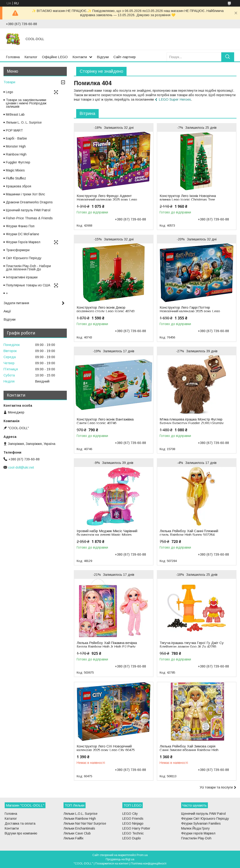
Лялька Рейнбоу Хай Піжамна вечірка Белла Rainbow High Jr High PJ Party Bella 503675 (107, 647)
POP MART (14, 130)
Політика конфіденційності (149, 864)
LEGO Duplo (132, 838)
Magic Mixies (15, 170)
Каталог (31, 57)
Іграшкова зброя (19, 186)
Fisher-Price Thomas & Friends (29, 218)
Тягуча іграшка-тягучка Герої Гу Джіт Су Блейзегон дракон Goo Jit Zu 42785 (192, 645)
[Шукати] (228, 57)
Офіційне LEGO (55, 57)
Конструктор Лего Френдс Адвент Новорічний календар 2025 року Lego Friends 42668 (107, 200)
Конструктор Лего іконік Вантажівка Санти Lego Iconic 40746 (105, 421)
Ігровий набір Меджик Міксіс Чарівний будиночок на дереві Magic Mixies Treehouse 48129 (107, 535)
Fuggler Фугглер (18, 162)
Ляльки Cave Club (77, 833)
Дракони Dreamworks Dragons (29, 202)
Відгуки (103, 57)
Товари (9, 82)
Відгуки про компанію (21, 833)
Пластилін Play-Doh (196, 838)
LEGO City (130, 814)
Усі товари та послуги (216, 787)
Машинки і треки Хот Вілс (25, 194)
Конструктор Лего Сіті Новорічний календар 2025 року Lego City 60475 (106, 748)
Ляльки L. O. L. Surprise (24, 122)
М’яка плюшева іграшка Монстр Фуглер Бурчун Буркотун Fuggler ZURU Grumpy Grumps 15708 (192, 423)
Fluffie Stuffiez (16, 178)
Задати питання (16, 303)
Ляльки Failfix (73, 838)
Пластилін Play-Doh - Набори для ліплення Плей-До (28, 268)
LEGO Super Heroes (175, 99)
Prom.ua (142, 855)
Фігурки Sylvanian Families (201, 823)
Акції (7, 311)
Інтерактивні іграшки (22, 277)
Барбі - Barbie (16, 138)
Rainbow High (16, 154)
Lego (9, 92)
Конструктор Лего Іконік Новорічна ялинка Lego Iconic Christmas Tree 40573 (188, 200)
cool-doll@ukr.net (21, 467)
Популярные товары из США (28, 285)
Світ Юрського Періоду (24, 258)
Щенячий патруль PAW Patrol (28, 210)
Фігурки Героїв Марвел (23, 242)
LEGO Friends (133, 819)
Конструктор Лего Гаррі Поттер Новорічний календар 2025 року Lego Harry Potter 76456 (190, 311)
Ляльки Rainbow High (80, 819)
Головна (13, 57)
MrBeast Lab (15, 114)
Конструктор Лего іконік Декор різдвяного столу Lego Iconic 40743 (106, 309)
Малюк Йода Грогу (195, 828)
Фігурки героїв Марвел (198, 833)
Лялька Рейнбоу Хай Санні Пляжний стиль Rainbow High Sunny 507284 (189, 533)
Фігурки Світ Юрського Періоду (205, 819)
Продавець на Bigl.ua (120, 859)
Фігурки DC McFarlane (22, 234)
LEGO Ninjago (133, 823)
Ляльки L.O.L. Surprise (81, 814)
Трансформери (18, 250)
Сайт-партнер (125, 57)
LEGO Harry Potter (136, 828)
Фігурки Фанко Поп (20, 226)
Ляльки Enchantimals (79, 828)
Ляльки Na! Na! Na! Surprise (85, 823)
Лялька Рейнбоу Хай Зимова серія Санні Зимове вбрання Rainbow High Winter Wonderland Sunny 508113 (189, 750)
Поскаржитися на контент (112, 864)
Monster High (16, 146)
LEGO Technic (133, 833)
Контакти (80, 57)
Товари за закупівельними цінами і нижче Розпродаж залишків (26, 103)
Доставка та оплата (20, 823)
